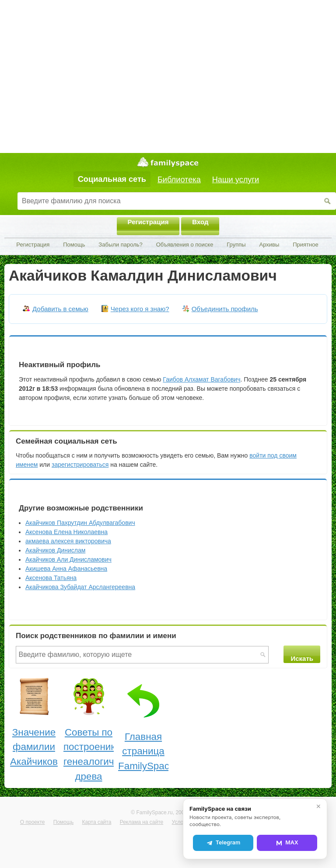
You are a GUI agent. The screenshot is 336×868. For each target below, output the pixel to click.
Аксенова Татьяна (51, 578)
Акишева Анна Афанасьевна (66, 569)
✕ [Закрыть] (318, 806)
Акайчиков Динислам (55, 550)
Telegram (223, 843)
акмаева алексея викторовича (68, 541)
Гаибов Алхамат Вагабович (201, 379)
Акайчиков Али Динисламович (68, 559)
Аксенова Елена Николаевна (66, 532)
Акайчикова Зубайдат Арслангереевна (80, 587)
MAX (287, 843)
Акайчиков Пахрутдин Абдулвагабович (80, 523)
